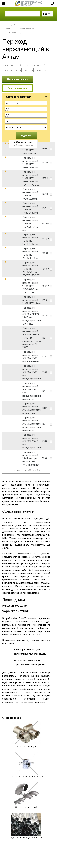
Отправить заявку (17, 79)
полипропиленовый (35, 65)
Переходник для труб (13, 32)
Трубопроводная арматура (25, 29)
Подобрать (27, 136)
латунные (41, 70)
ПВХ (19, 65)
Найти (47, 14)
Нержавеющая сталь (22, 25)
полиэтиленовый (12, 70)
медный (29, 70)
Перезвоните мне (18, 88)
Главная (6, 25)
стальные (8, 65)
